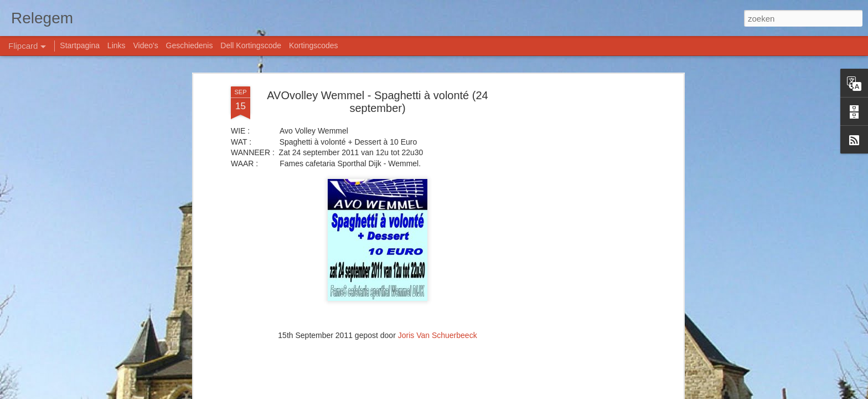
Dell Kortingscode (251, 45)
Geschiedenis (190, 45)
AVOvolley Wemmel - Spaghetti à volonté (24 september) (377, 102)
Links (117, 45)
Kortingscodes (314, 45)
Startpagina (80, 45)
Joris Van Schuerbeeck (438, 335)
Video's (145, 45)
